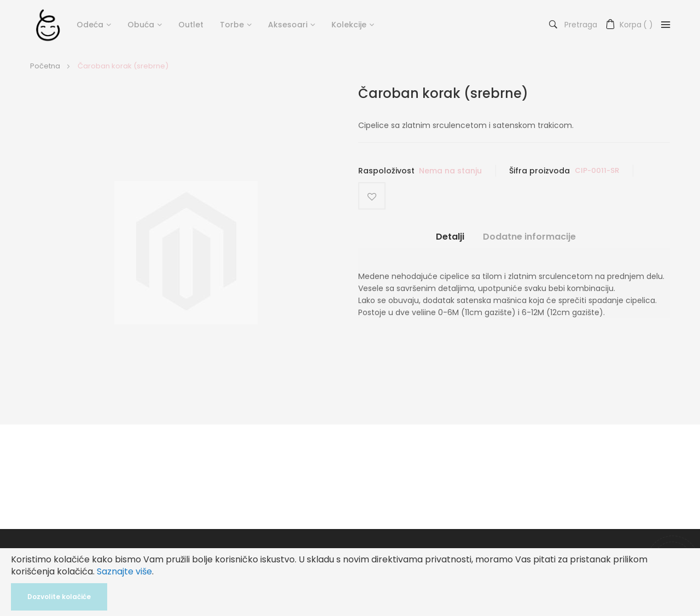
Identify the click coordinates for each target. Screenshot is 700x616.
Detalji (450, 237)
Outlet (191, 25)
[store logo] (48, 25)
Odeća (90, 25)
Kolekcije (349, 25)
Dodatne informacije (529, 237)
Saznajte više (124, 571)
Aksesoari (288, 25)
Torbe (232, 25)
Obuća (141, 25)
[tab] (450, 241)
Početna (45, 66)
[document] (350, 582)
